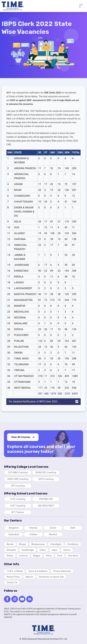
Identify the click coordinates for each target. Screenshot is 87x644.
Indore (43, 550)
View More (73, 556)
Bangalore (14, 528)
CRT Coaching (18, 486)
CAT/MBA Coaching (18, 472)
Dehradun (11, 550)
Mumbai (53, 534)
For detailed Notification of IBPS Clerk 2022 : (43, 402)
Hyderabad (13, 534)
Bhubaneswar (38, 544)
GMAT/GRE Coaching (18, 479)
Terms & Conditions (38, 571)
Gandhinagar (28, 550)
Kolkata (33, 534)
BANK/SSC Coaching (46, 472)
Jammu (67, 550)
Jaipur (54, 550)
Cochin (53, 528)
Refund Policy (13, 577)
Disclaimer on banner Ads (51, 577)
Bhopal (22, 544)
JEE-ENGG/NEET (46, 506)
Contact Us (12, 582)
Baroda (10, 544)
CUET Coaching (18, 506)
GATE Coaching (46, 479)
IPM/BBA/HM (46, 499)
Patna (49, 556)
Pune (60, 556)
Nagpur (37, 556)
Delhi (73, 528)
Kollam (10, 556)
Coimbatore (73, 544)
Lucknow (23, 556)
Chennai (33, 528)
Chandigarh (56, 544)
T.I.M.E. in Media (15, 571)
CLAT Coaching (18, 499)
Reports (29, 577)
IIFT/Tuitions (18, 512)
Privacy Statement (62, 571)
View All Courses (23, 437)
